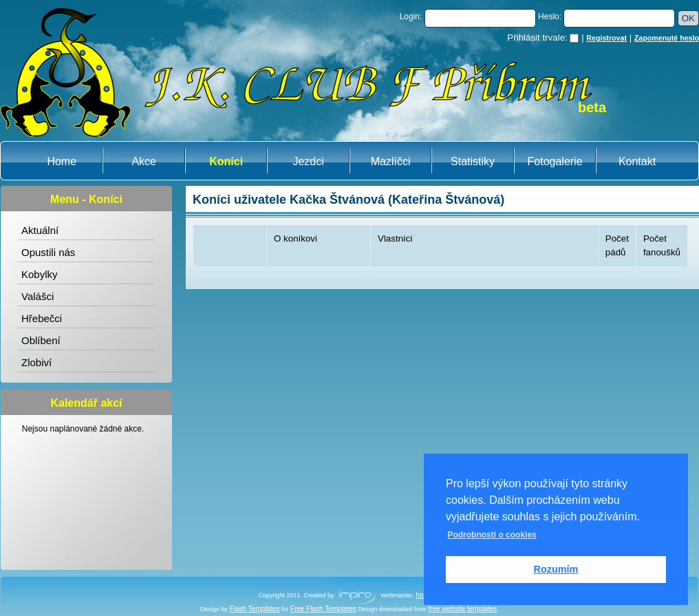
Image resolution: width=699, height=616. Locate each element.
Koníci (226, 161)
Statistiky (473, 161)
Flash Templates (255, 609)
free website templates (462, 609)
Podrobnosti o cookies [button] (492, 535)
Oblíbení (41, 340)
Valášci (37, 296)
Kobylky (40, 274)
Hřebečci (42, 318)
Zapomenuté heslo (667, 38)
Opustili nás (48, 252)
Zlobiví (36, 362)
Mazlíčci (391, 161)
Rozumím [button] (556, 569)
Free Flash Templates (323, 609)
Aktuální (40, 230)
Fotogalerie (555, 161)
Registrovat (606, 38)
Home (62, 161)
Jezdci (308, 161)
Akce (144, 161)
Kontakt (637, 161)
